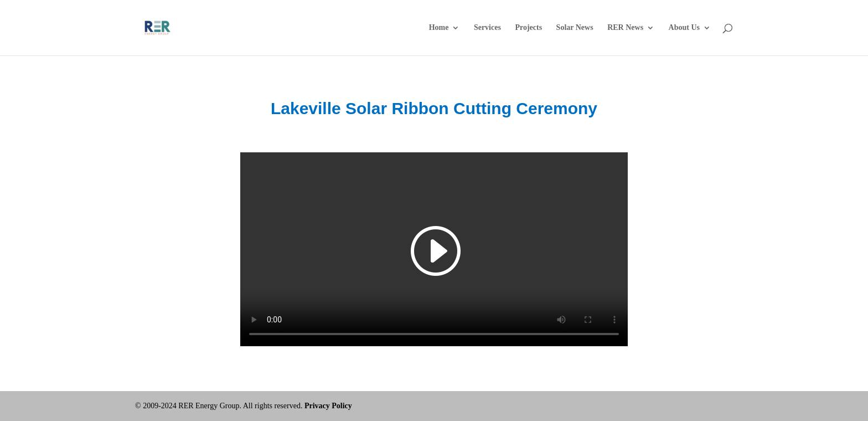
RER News (625, 28)
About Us (684, 28)
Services (487, 28)
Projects (528, 28)
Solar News (575, 28)
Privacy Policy (328, 406)
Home (439, 28)
